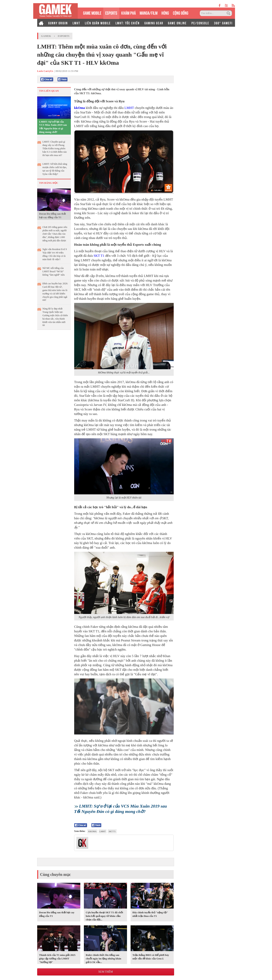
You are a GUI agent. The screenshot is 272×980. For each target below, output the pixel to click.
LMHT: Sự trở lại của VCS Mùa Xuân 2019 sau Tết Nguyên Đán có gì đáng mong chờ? (53, 127)
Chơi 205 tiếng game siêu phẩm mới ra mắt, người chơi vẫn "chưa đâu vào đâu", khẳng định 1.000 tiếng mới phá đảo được (55, 234)
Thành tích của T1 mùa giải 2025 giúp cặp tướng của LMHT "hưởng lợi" (57, 959)
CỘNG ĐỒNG (181, 13)
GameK (46, 36)
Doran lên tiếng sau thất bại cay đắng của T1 (53, 216)
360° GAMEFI (223, 23)
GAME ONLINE (177, 23)
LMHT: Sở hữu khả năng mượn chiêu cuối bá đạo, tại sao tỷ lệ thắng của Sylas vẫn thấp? (55, 169)
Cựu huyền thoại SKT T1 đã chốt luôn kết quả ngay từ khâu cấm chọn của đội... (105, 916)
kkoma (92, 831)
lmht (103, 831)
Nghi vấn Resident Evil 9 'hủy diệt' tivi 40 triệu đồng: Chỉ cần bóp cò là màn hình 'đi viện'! (55, 254)
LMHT (76, 23)
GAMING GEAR (154, 23)
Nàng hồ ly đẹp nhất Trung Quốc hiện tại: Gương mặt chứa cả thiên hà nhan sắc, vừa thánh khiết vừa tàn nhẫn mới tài (55, 317)
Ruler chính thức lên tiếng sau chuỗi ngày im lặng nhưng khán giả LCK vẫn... (104, 959)
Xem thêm (105, 972)
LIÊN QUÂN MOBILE (98, 23)
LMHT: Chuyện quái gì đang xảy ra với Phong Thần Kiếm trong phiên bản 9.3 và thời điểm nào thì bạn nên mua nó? (55, 148)
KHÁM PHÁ (128, 13)
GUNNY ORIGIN (58, 23)
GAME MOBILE (92, 13)
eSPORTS (111, 13)
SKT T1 (99, 256)
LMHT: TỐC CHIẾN (128, 23)
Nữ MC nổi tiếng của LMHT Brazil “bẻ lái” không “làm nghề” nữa (54, 271)
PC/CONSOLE (200, 23)
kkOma (80, 108)
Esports (64, 36)
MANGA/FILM (149, 13)
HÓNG (165, 13)
